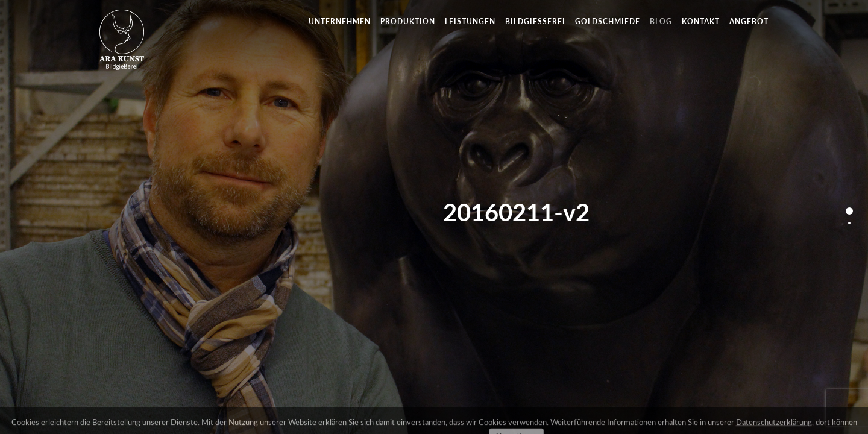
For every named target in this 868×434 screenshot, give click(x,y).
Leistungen (470, 21)
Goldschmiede (608, 21)
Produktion (408, 21)
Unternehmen (340, 21)
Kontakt (701, 21)
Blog (661, 21)
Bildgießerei (535, 21)
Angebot (749, 21)
